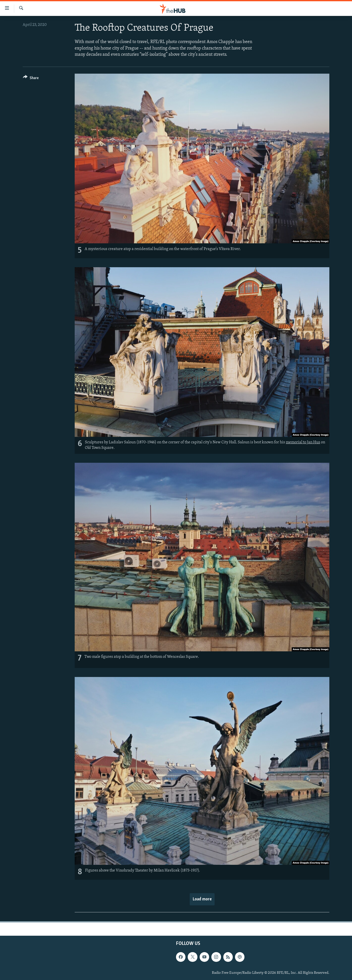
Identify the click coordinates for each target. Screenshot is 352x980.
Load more (202, 899)
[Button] (31, 79)
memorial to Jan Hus (303, 442)
